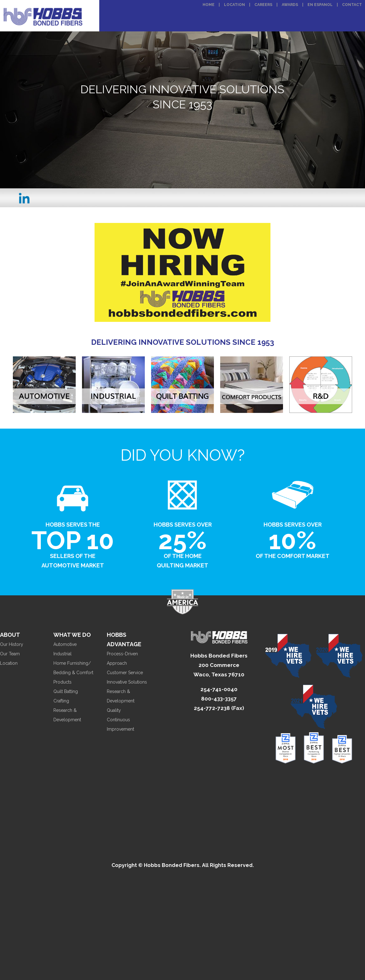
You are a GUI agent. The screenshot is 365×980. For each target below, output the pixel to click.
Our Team (10, 654)
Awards (290, 5)
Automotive (65, 644)
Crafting (61, 701)
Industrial (63, 654)
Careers (263, 5)
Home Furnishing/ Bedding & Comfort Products (73, 673)
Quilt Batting (66, 691)
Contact (352, 5)
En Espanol (320, 5)
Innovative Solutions (127, 682)
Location (234, 5)
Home (209, 5)
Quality (114, 710)
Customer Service (125, 673)
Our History (12, 644)
